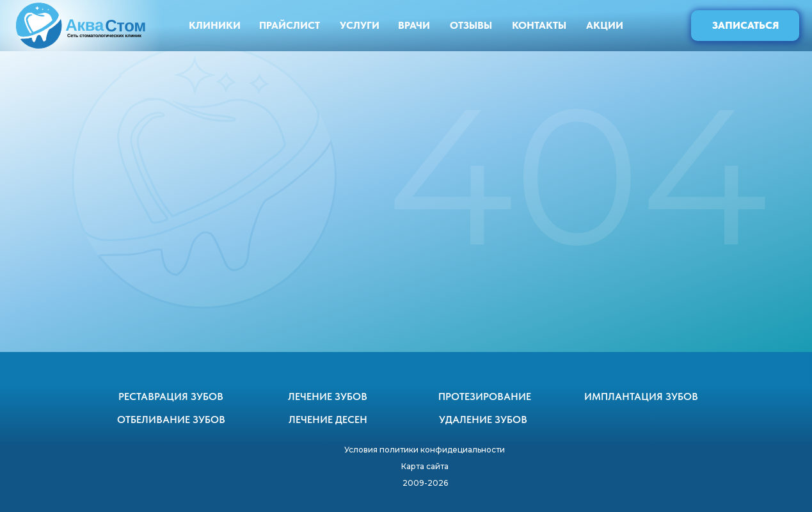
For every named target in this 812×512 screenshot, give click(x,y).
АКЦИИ (605, 25)
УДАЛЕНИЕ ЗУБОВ (483, 420)
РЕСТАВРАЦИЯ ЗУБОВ (171, 396)
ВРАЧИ (414, 25)
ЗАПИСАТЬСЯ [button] (745, 25)
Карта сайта (425, 466)
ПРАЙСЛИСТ (290, 25)
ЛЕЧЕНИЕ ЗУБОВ (328, 396)
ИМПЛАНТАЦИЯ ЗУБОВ (641, 396)
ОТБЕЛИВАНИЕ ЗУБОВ (171, 420)
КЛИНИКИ (215, 25)
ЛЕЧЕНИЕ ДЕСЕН (328, 420)
